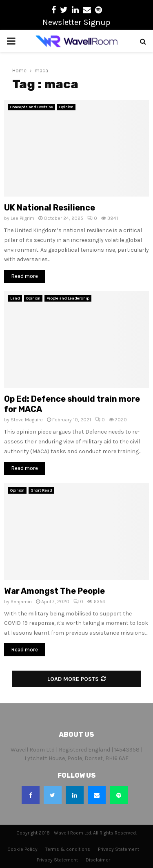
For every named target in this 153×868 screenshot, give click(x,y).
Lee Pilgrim (22, 218)
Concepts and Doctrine (32, 107)
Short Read (41, 490)
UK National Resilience (50, 208)
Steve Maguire (27, 420)
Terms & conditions (68, 849)
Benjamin (21, 602)
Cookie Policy (22, 849)
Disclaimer (98, 860)
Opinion (66, 107)
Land (15, 298)
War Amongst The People (54, 591)
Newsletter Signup (76, 22)
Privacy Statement (119, 849)
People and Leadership (68, 298)
